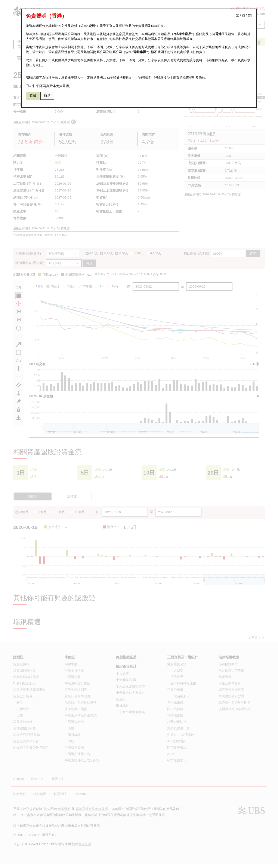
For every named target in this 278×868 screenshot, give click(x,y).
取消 (47, 96)
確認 (33, 96)
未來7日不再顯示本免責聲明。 (49, 86)
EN (250, 15)
